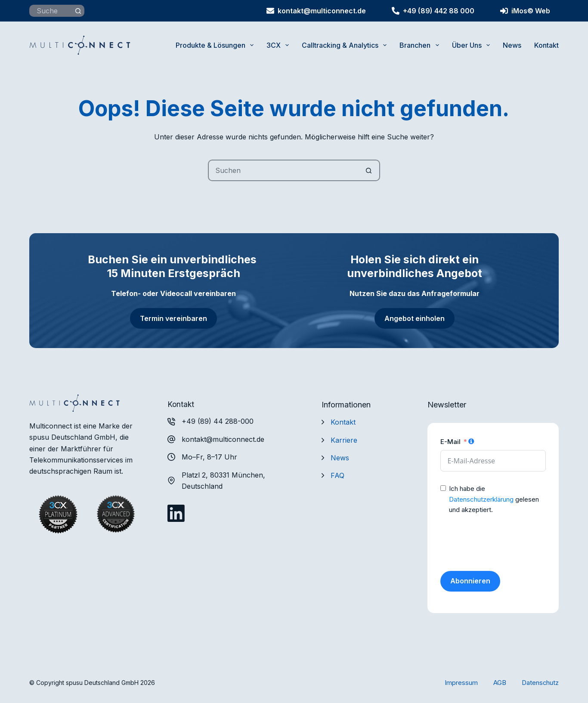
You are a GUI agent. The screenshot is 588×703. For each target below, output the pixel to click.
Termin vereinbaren (173, 318)
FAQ (337, 475)
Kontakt (546, 45)
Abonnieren (470, 581)
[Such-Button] (78, 11)
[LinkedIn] (176, 513)
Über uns (473, 45)
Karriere (344, 440)
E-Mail (450, 442)
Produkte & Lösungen (216, 45)
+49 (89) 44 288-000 (218, 421)
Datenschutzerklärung (481, 499)
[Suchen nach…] (51, 11)
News (512, 45)
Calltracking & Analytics (346, 45)
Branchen (421, 45)
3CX (279, 45)
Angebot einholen (415, 318)
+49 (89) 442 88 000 (433, 11)
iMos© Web (525, 11)
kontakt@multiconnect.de (316, 11)
